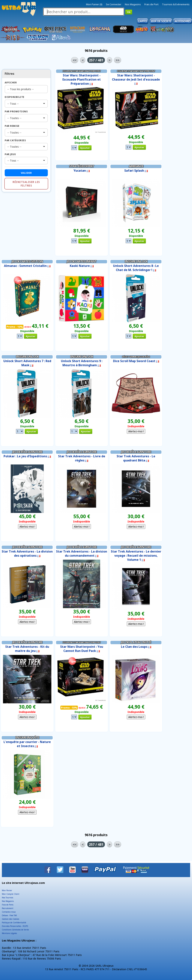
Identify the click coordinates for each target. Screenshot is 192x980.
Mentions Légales (9, 933)
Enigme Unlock (136, 261)
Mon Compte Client (11, 894)
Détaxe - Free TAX (9, 915)
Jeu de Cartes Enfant (82, 261)
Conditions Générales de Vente (15, 930)
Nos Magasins (133, 4)
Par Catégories (15, 140)
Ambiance (136, 166)
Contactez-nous (9, 912)
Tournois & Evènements (176, 4)
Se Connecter (114, 4)
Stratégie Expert (82, 166)
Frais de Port (151, 4)
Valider (26, 173)
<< (75, 60)
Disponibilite (15, 97)
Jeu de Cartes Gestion (27, 261)
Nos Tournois (7, 898)
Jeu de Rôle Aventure (27, 452)
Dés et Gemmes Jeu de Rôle (136, 357)
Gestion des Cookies (10, 919)
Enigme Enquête (27, 738)
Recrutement (8, 908)
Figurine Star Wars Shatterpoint (82, 71)
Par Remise (12, 126)
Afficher (11, 83)
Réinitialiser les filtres (26, 184)
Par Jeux (10, 154)
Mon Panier (7, 890)
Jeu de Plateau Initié (136, 642)
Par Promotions (16, 111)
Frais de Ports (8, 905)
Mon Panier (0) (94, 4)
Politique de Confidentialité (14, 923)
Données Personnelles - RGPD (15, 926)
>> (118, 60)
